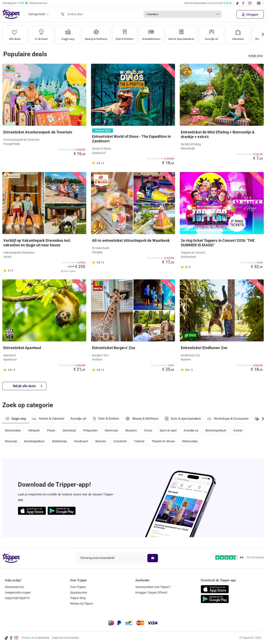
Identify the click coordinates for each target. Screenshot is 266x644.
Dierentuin (112, 431)
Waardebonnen (154, 33)
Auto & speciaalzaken (183, 419)
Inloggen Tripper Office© (151, 593)
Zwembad (70, 431)
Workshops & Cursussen (228, 418)
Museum (132, 431)
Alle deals (15, 33)
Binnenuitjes (13, 431)
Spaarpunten (79, 593)
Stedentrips (60, 442)
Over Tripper (78, 587)
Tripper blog (78, 598)
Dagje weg (68, 33)
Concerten (121, 442)
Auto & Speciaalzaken (187, 33)
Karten (240, 431)
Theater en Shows (164, 442)
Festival (140, 442)
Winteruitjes (191, 442)
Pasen (52, 431)
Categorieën (37, 14)
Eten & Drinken (127, 33)
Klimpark (34, 431)
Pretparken (91, 431)
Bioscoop (11, 442)
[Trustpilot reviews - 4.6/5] (240, 558)
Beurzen (101, 442)
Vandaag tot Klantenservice (25, 3)
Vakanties (245, 33)
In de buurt (41, 33)
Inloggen (250, 15)
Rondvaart (82, 442)
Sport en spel (169, 431)
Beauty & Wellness (97, 33)
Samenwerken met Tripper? (153, 587)
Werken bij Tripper (82, 604)
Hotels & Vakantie (48, 418)
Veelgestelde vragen (18, 593)
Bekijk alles (256, 56)
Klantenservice (14, 587)
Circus (149, 431)
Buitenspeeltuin (35, 442)
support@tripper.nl (17, 598)
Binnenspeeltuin (217, 431)
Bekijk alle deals (28, 386)
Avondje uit (218, 33)
